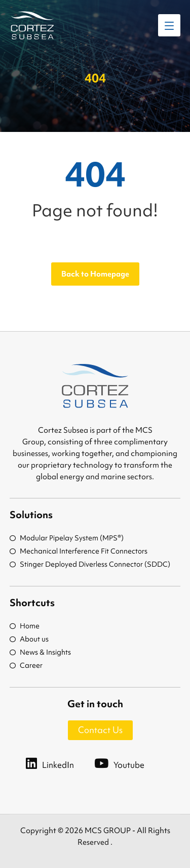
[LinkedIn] (60, 763)
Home (25, 626)
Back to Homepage (95, 274)
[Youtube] (129, 763)
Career (26, 665)
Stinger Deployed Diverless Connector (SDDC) (90, 564)
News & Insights (40, 652)
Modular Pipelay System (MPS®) (67, 538)
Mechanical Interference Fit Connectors (79, 551)
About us (29, 639)
